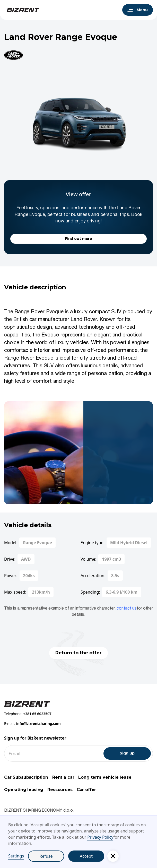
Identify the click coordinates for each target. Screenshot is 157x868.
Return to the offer (78, 653)
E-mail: (32, 723)
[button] (113, 856)
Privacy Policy (100, 837)
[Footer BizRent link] (27, 704)
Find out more (78, 239)
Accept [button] (86, 856)
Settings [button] (16, 856)
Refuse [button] (46, 856)
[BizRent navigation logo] (22, 10)
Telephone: (28, 714)
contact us (127, 609)
